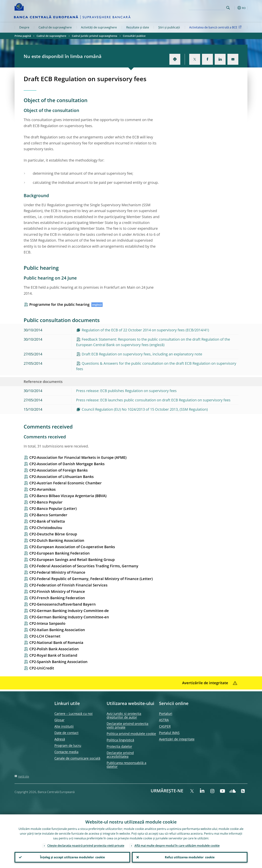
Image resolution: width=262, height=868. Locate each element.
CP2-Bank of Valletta (47, 521)
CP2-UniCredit (42, 668)
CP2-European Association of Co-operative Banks (72, 547)
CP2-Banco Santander (48, 515)
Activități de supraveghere (99, 27)
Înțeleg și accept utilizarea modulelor (72, 857)
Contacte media (66, 752)
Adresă (60, 739)
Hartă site (24, 776)
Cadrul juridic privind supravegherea (95, 36)
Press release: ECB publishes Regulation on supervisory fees (126, 391)
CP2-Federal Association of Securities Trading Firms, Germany (84, 566)
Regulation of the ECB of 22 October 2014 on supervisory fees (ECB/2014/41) (145, 330)
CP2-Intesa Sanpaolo (47, 623)
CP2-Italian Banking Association (57, 630)
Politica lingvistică (120, 740)
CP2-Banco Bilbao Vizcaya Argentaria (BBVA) (68, 496)
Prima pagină (23, 36)
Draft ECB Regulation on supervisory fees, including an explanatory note (142, 354)
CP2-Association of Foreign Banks (58, 470)
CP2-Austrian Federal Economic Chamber (65, 483)
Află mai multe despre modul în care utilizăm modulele (177, 846)
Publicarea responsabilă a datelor (126, 765)
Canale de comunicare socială (77, 758)
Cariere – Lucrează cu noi (74, 714)
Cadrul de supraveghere (55, 27)
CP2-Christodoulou (46, 528)
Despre (24, 27)
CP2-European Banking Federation (59, 553)
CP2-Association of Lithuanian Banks (61, 477)
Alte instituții (64, 726)
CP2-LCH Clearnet (45, 636)
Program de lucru (68, 745)
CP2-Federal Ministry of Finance (57, 572)
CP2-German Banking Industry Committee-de (69, 611)
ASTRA (164, 720)
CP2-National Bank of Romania (56, 643)
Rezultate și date (138, 27)
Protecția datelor (119, 746)
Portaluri (166, 714)
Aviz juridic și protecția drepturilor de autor (124, 715)
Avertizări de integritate (177, 739)
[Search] (207, 7)
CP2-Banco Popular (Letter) (53, 508)
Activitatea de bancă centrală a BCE (216, 27)
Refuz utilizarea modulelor (190, 857)
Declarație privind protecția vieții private (127, 725)
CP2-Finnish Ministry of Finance (57, 591)
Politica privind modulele (131, 734)
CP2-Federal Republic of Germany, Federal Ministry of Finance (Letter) (91, 579)
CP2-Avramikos (42, 489)
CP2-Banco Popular (46, 502)
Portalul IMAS (169, 733)
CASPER (165, 726)
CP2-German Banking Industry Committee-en (69, 617)
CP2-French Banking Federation (57, 598)
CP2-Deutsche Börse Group (53, 534)
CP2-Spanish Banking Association (58, 662)
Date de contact (66, 733)
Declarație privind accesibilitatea (120, 755)
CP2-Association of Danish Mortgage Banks (67, 464)
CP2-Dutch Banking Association (57, 540)
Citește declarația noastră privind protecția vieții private (86, 846)
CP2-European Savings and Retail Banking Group (72, 560)
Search (228, 8)
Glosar (59, 720)
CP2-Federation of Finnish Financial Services (68, 585)
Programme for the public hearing (59, 304)
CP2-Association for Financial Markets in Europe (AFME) (78, 457)
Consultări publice (134, 36)
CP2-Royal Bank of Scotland (53, 655)
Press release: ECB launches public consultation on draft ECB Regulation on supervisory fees (153, 400)
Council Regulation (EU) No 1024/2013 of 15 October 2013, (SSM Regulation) (145, 409)
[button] (235, 8)
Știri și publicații (169, 27)
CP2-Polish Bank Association (54, 649)
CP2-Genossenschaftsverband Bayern (62, 604)
